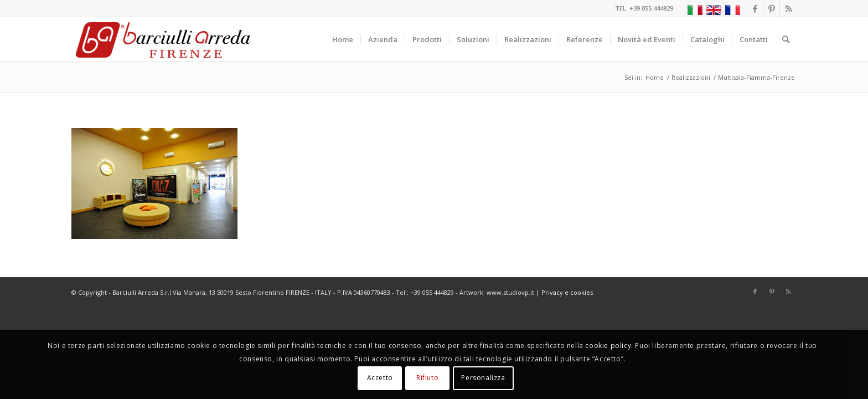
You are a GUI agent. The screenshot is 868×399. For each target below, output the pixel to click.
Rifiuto (427, 378)
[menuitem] (343, 39)
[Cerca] (786, 39)
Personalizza (483, 378)
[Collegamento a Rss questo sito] (788, 8)
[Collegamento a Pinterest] (771, 8)
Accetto (380, 378)
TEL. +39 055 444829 (644, 8)
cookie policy (608, 346)
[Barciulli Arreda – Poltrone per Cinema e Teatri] (162, 39)
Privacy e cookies (567, 292)
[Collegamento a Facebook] (755, 8)
